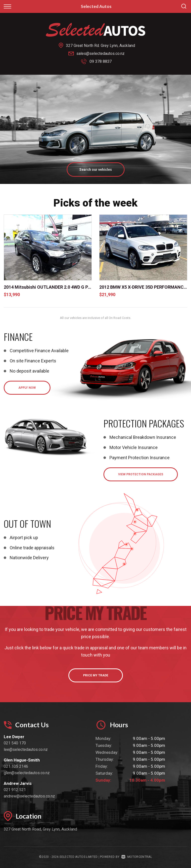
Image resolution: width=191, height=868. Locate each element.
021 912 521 (15, 789)
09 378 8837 (101, 61)
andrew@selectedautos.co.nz (29, 796)
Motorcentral (137, 857)
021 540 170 (15, 743)
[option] (95, 129)
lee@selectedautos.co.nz (26, 749)
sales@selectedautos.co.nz (100, 53)
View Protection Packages (141, 474)
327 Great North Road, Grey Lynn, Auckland (40, 829)
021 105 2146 (16, 766)
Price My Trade (96, 675)
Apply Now (27, 387)
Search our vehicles (96, 169)
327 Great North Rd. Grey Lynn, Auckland (100, 46)
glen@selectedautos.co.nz (27, 773)
